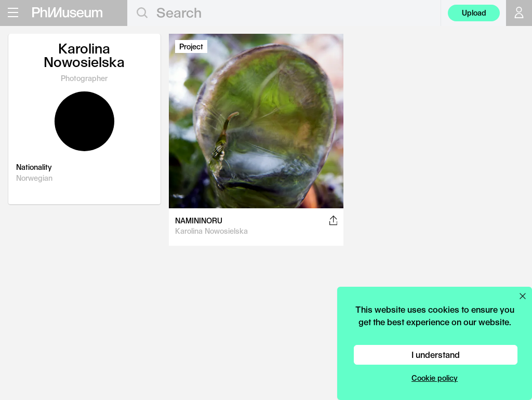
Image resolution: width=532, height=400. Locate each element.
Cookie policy (435, 378)
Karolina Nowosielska (211, 231)
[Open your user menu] (519, 13)
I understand (436, 355)
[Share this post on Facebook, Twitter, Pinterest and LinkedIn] (333, 220)
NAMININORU (199, 221)
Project (191, 46)
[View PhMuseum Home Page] (67, 12)
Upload (474, 13)
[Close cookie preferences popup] (523, 296)
